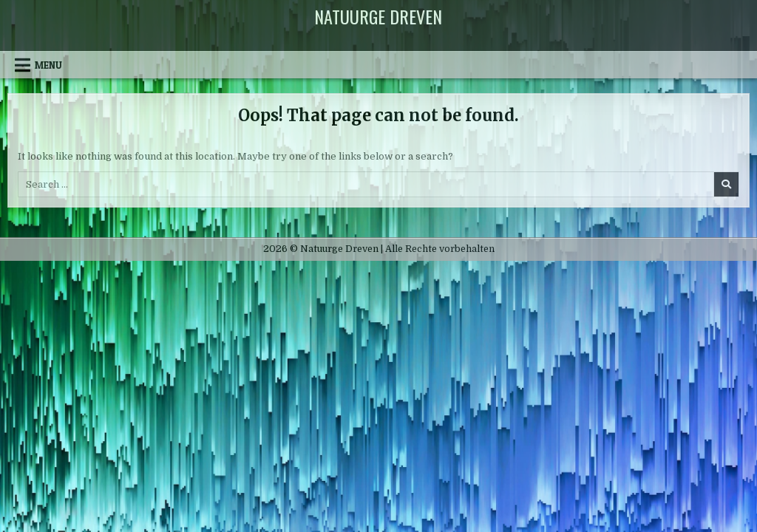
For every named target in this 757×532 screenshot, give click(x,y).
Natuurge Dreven (378, 16)
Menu (48, 65)
